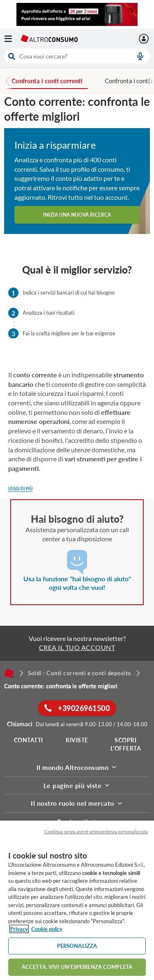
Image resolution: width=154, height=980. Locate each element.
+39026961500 (77, 708)
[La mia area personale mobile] (145, 39)
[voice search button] (140, 56)
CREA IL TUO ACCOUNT (77, 647)
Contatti (29, 740)
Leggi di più (20, 489)
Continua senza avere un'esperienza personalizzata (96, 831)
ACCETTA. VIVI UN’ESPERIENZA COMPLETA (77, 967)
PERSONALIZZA (77, 946)
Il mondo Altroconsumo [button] (77, 767)
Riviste (77, 740)
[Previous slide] (8, 82)
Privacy (19, 929)
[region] (77, 900)
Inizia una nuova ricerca (77, 215)
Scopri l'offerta (126, 744)
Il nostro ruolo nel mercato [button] (77, 803)
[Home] (9, 673)
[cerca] (66, 56)
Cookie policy (47, 929)
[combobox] (77, 56)
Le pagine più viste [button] (77, 785)
